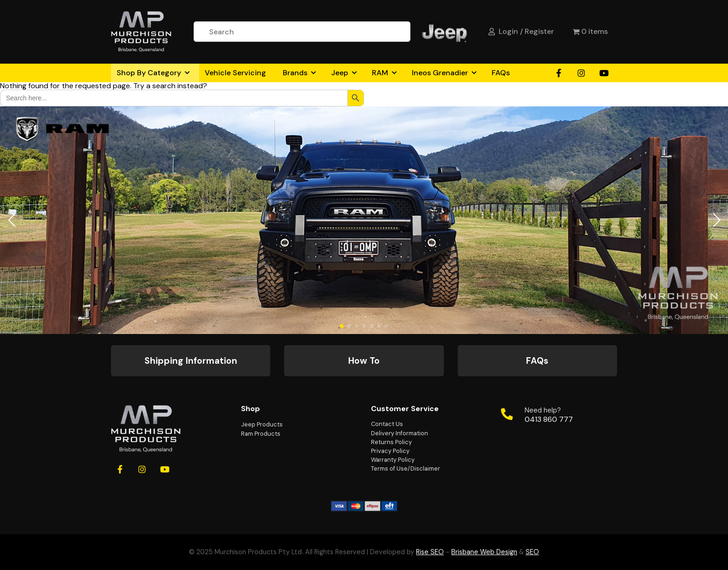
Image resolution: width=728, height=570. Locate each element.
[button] (12, 220)
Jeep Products (262, 424)
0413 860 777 (549, 419)
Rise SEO (430, 552)
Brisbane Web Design (484, 552)
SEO (532, 552)
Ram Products (261, 434)
